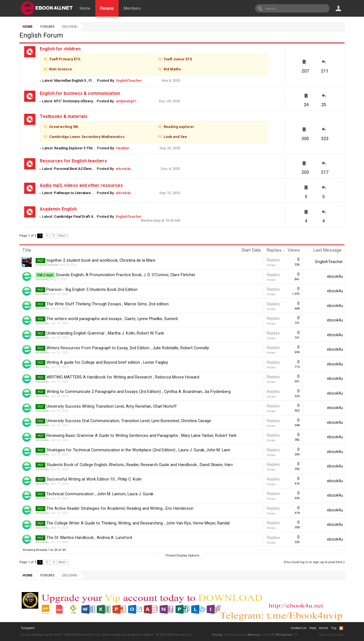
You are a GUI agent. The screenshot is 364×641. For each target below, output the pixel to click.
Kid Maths (172, 69)
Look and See (175, 137)
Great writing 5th (64, 127)
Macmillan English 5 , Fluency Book (83, 81)
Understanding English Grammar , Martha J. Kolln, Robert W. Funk (105, 333)
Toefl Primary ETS (65, 59)
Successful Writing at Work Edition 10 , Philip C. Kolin (94, 479)
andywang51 (126, 101)
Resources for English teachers (73, 161)
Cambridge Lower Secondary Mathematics (87, 137)
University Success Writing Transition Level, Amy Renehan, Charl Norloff (112, 406)
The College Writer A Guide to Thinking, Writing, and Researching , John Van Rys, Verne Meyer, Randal (138, 523)
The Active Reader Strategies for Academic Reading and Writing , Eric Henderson (120, 508)
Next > (63, 236)
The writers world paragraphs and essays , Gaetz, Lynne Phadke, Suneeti (112, 319)
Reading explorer (179, 127)
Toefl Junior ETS (178, 59)
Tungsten (28, 628)
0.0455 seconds (235, 635)
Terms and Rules (331, 635)
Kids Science (61, 69)
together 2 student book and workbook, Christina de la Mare (101, 260)
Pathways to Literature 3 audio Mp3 (83, 193)
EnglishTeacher (129, 81)
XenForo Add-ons (114, 635)
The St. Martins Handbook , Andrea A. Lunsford (89, 538)
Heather (123, 148)
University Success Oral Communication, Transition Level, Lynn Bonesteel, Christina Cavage (129, 421)
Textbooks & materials (64, 116)
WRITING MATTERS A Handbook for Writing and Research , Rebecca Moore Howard (123, 377)
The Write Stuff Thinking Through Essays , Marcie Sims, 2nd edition (108, 304)
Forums (107, 8)
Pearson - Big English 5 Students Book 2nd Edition (92, 289)
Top (334, 628)
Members (132, 8)
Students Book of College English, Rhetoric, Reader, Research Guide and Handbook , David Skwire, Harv (140, 465)
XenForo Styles (142, 635)
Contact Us (299, 628)
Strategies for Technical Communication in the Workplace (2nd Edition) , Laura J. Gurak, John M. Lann (138, 450)
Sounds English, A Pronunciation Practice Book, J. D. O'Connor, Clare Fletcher (126, 275)
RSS (341, 628)
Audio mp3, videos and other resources (81, 185)
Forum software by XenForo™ (61, 635)
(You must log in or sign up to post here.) (314, 562)
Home (85, 8)
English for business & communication (80, 93)
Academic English (58, 209)
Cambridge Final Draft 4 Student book (85, 216)
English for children (60, 49)
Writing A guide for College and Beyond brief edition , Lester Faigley (107, 362)
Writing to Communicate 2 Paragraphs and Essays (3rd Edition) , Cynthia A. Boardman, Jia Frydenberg (139, 392)
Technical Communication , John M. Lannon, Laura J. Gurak (100, 494)
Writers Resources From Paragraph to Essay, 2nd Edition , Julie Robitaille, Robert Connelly (128, 348)
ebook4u (123, 169)
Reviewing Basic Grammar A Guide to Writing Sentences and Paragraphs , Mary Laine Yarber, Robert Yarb (141, 435)
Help (313, 628)
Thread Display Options (182, 555)
